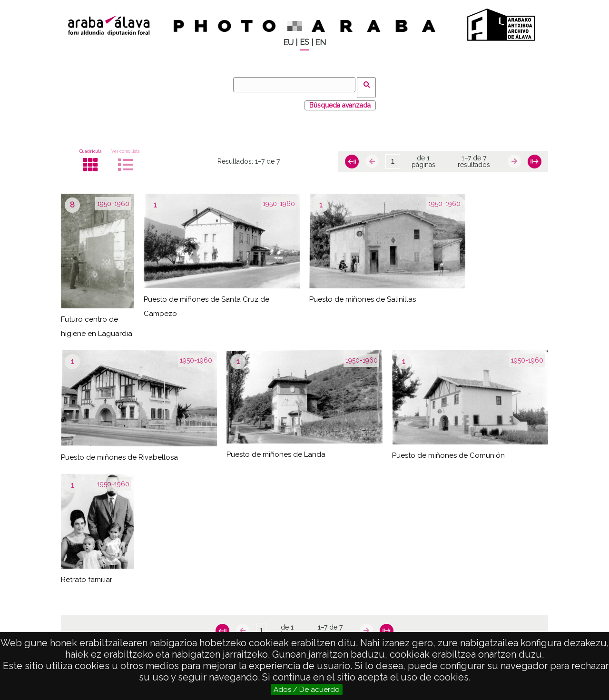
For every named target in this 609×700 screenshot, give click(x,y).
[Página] (393, 156)
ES (304, 42)
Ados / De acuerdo (307, 690)
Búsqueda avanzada (340, 99)
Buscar (369, 84)
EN (320, 43)
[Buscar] (297, 85)
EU (288, 43)
